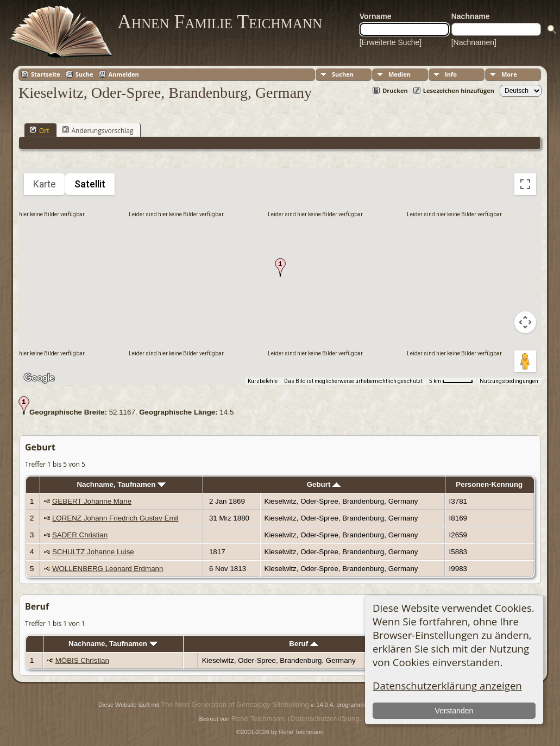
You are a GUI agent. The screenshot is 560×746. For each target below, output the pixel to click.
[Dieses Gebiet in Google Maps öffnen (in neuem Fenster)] (39, 378)
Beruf (304, 644)
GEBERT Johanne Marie (92, 501)
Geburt (324, 484)
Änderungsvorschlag (98, 130)
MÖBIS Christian (82, 660)
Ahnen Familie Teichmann (220, 22)
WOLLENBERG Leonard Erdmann (108, 569)
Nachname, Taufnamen (121, 484)
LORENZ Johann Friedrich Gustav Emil (115, 518)
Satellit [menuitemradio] (90, 184)
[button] (280, 267)
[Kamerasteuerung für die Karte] (525, 322)
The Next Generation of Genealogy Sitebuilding (235, 704)
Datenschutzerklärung (325, 719)
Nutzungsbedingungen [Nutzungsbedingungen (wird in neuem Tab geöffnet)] (509, 381)
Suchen (343, 74)
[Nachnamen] (474, 42)
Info (451, 74)
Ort (39, 130)
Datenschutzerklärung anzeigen (447, 685)
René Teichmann (258, 719)
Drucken (395, 90)
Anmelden (124, 74)
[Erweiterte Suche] (391, 42)
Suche (84, 74)
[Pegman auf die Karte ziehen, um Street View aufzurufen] (525, 361)
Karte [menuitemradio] (45, 184)
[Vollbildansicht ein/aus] (525, 184)
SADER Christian (80, 535)
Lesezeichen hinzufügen (459, 90)
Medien (399, 74)
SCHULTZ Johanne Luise (93, 552)
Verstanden (454, 711)
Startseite (46, 74)
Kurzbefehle (263, 381)
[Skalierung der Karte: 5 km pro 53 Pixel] (451, 381)
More (509, 74)
